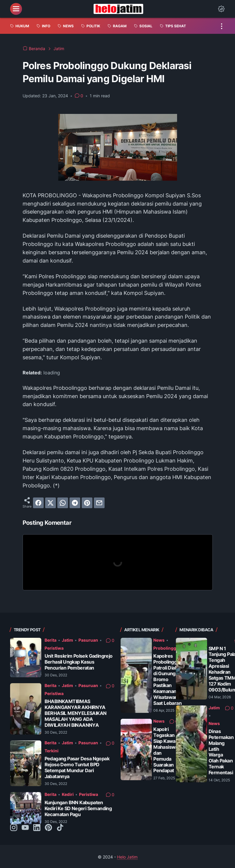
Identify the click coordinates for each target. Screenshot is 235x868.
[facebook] (38, 503)
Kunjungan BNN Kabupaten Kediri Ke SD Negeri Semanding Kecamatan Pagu (78, 809)
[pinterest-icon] (48, 828)
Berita (51, 640)
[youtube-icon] (25, 828)
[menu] (16, 9)
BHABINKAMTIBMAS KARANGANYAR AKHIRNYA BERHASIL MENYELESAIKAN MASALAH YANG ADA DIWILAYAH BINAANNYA (76, 713)
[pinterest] (87, 503)
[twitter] (51, 503)
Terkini (52, 751)
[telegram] (75, 503)
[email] (99, 503)
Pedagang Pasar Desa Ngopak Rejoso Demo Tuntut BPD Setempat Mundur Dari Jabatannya (77, 768)
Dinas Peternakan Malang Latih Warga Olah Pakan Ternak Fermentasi (221, 752)
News (159, 640)
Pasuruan (88, 640)
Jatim (67, 640)
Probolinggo (166, 648)
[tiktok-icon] (60, 828)
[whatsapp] (63, 503)
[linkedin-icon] (37, 828)
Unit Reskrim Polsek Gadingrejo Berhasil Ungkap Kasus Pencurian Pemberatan (79, 662)
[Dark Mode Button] (221, 9)
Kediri (68, 794)
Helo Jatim (127, 857)
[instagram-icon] (14, 828)
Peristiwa (54, 648)
